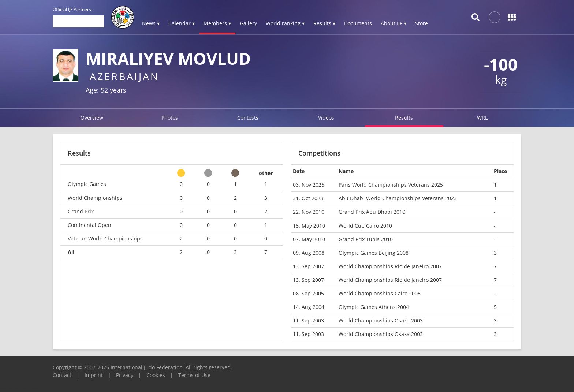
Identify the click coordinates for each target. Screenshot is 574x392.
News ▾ (151, 23)
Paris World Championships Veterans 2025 (391, 185)
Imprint (94, 375)
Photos (170, 118)
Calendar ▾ (182, 23)
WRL (482, 118)
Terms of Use (194, 375)
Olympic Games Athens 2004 (374, 307)
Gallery (248, 23)
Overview (92, 118)
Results (404, 118)
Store (422, 23)
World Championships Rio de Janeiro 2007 (390, 266)
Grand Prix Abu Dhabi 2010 (372, 212)
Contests (248, 118)
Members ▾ (217, 23)
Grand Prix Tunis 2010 (366, 239)
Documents (358, 23)
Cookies (156, 375)
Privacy (125, 375)
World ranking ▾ (285, 23)
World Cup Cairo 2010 (365, 226)
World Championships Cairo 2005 (380, 293)
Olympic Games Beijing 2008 (374, 253)
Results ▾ (324, 23)
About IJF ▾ (394, 23)
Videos (326, 118)
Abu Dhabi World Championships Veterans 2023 (398, 198)
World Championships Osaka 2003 (381, 320)
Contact (62, 375)
